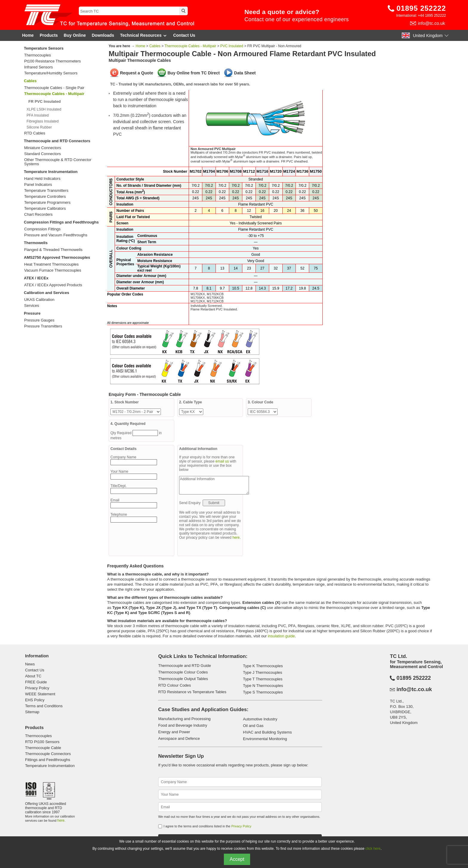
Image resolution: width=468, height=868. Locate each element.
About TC (33, 676)
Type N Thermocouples (263, 686)
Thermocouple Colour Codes (183, 672)
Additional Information (214, 485)
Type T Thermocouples (263, 679)
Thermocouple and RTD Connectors (57, 141)
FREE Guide (36, 682)
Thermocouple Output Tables (183, 679)
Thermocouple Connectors (48, 754)
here (236, 538)
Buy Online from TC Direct (194, 73)
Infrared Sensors (39, 67)
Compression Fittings (42, 229)
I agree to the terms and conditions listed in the (207, 826)
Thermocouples (38, 55)
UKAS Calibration (39, 300)
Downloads (103, 35)
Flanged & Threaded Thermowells (53, 250)
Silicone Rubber (39, 127)
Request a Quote (137, 73)
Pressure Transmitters (43, 326)
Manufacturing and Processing (184, 719)
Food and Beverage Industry (183, 725)
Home (28, 35)
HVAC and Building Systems (267, 732)
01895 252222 (421, 8)
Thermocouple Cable (43, 748)
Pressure (32, 313)
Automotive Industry (260, 719)
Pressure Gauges (39, 320)
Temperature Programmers (47, 203)
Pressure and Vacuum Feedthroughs (56, 235)
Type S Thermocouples (263, 692)
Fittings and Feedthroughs (48, 760)
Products (49, 35)
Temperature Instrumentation (51, 172)
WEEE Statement (40, 694)
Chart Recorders (38, 215)
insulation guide (281, 636)
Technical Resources (144, 35)
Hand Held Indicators (42, 179)
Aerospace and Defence (179, 738)
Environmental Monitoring (265, 739)
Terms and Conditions (44, 706)
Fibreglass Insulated (43, 121)
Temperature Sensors (44, 48)
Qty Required (121, 433)
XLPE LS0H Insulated (44, 109)
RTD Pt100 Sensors (42, 742)
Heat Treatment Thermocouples (51, 264)
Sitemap (32, 712)
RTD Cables (35, 133)
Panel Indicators (38, 185)
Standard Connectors (43, 154)
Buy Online (75, 35)
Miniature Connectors (43, 148)
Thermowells (36, 243)
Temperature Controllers (45, 197)
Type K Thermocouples (263, 666)
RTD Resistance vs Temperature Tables (192, 692)
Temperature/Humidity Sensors (51, 73)
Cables (30, 81)
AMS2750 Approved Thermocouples (57, 257)
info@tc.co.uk (431, 23)
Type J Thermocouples (263, 672)
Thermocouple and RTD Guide (185, 666)
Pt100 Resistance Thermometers (53, 61)
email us (222, 461)
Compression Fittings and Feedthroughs (61, 222)
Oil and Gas (253, 726)
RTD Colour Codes (175, 685)
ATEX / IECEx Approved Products (53, 285)
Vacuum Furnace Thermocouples (53, 270)
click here (373, 849)
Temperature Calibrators (45, 209)
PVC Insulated (232, 46)
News (30, 664)
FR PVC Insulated (44, 101)
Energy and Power (174, 732)
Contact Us (184, 35)
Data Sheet (245, 73)
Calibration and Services (47, 293)
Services (32, 306)
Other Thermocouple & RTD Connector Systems (58, 162)
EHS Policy (35, 700)
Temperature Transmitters (46, 191)
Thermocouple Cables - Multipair (190, 46)
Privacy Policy (37, 688)
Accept (237, 859)
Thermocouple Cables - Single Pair (54, 88)
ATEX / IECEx (36, 278)
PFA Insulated (38, 115)
